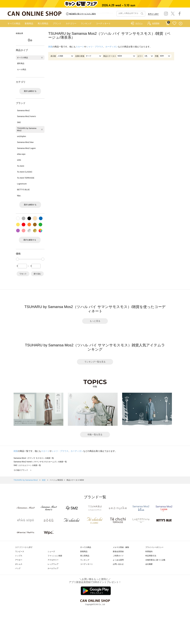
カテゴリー (71, 23)
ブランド (57, 23)
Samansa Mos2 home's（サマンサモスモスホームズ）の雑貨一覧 (40, 462)
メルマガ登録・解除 (121, 547)
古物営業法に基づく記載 (155, 560)
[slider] (17, 259)
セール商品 (22, 69)
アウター (19, 560)
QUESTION (181, 24)
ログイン (139, 23)
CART (167, 23)
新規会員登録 (118, 552)
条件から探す (153, 14)
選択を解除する (30, 91)
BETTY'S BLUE (23, 190)
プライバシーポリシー (154, 547)
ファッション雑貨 (55, 556)
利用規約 (149, 552)
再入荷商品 (43, 23)
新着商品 (29, 23)
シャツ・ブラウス (95, 47)
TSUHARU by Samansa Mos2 (27, 129)
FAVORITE (174, 24)
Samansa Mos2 (23, 111)
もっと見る (95, 321)
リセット (23, 274)
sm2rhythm (21, 136)
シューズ (51, 552)
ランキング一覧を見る (95, 362)
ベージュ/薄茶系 (56, 480)
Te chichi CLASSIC (25, 172)
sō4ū (19, 160)
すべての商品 (14, 23)
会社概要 (149, 564)
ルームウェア (53, 568)
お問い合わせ (118, 564)
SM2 (19, 122)
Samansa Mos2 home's (26, 116)
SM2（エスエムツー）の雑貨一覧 (27, 465)
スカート (80, 47)
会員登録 (156, 23)
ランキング (86, 23)
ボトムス (19, 564)
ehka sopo (21, 154)
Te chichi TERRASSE (26, 178)
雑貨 (50, 47)
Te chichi (21, 166)
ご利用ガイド (118, 556)
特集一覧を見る (95, 434)
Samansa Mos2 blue (25, 142)
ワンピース (20, 552)
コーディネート (103, 23)
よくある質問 (118, 560)
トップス (19, 556)
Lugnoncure (22, 184)
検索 (142, 14)
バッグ (18, 568)
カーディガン (112, 47)
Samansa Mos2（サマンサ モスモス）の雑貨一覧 (34, 458)
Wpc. (19, 196)
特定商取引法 (151, 556)
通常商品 (21, 63)
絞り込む (37, 274)
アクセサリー (53, 560)
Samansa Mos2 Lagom (26, 148)
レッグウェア (53, 564)
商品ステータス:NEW (75, 480)
